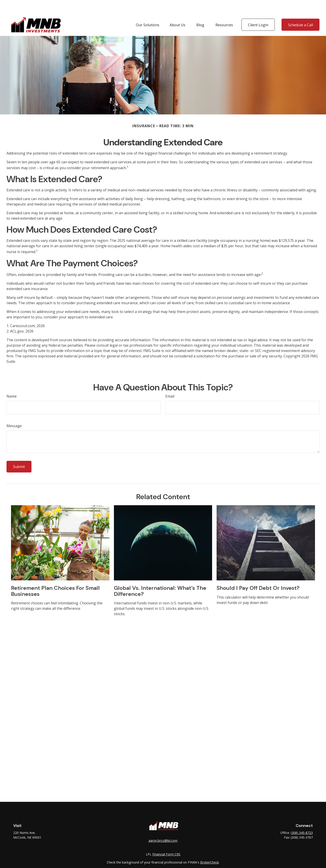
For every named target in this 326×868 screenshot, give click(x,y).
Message (14, 412)
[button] (148, 11)
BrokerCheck (210, 849)
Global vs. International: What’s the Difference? (160, 577)
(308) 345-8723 (302, 819)
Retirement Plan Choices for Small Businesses (55, 577)
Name (12, 383)
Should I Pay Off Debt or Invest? (258, 574)
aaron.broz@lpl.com (163, 827)
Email (170, 383)
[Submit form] (19, 453)
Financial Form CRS (166, 841)
